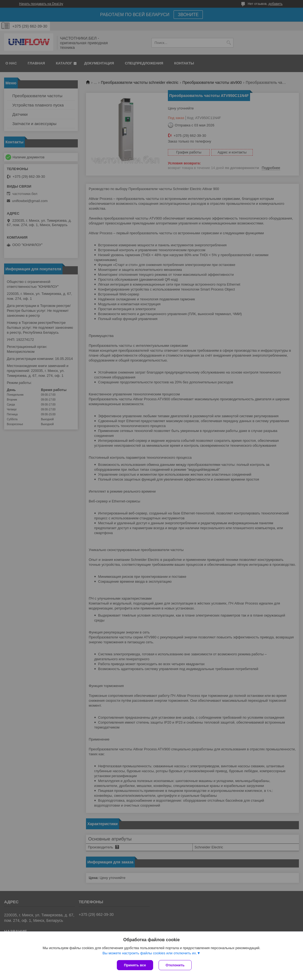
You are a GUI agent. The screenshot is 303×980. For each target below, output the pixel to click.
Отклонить (175, 965)
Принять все (135, 965)
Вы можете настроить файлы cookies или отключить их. (150, 953)
